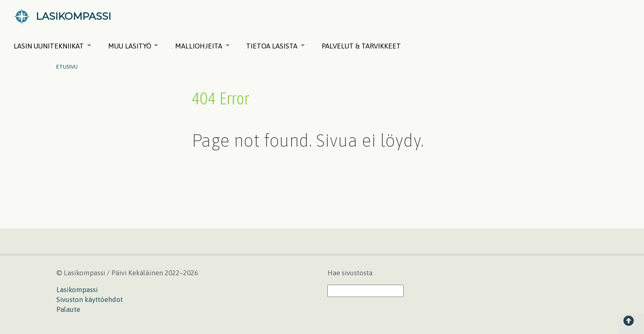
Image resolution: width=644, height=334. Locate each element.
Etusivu (67, 67)
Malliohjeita (202, 46)
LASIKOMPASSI (73, 16)
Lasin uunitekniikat (52, 46)
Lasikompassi (77, 290)
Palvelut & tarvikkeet (361, 46)
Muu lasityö (133, 46)
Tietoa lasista (275, 46)
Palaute (68, 309)
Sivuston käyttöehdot (90, 299)
